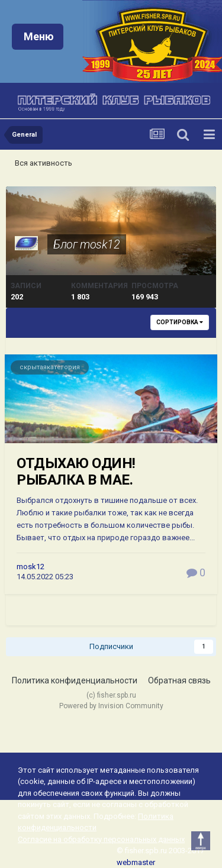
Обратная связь (179, 680)
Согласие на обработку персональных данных (101, 839)
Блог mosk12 (87, 244)
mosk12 (30, 567)
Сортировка (180, 322)
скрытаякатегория (50, 367)
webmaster (136, 862)
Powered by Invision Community (111, 706)
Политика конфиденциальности (75, 680)
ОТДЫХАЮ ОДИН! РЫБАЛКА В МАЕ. (76, 472)
